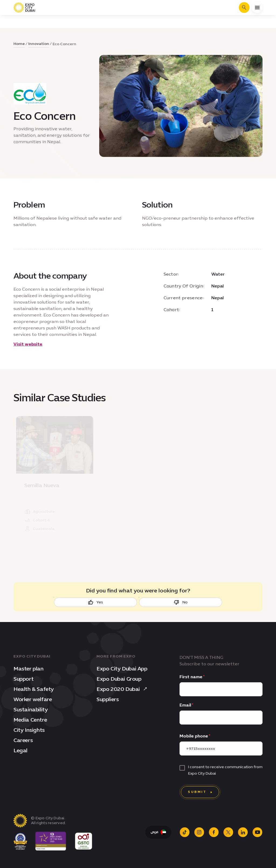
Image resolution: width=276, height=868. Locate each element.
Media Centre (30, 720)
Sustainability (31, 709)
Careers (23, 740)
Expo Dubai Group (119, 679)
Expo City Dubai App (122, 669)
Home (19, 44)
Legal (20, 750)
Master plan (29, 669)
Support (23, 679)
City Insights (29, 730)
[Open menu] (257, 8)
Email (185, 705)
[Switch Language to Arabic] (158, 832)
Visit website (28, 344)
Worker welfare (33, 699)
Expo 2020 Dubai (123, 689)
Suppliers (108, 699)
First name (191, 677)
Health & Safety (34, 689)
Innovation (39, 44)
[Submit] (200, 792)
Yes (95, 602)
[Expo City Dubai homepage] (24, 8)
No (181, 602)
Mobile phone (194, 736)
